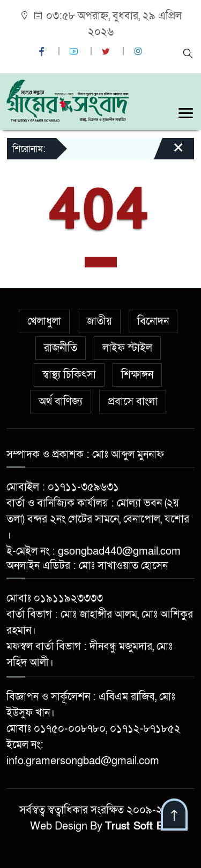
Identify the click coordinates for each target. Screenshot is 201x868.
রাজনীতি (61, 348)
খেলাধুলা (44, 321)
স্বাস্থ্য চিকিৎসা (69, 375)
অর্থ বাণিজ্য (61, 402)
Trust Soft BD (138, 826)
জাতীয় (99, 321)
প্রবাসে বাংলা (133, 402)
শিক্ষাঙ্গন (137, 375)
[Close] (169, 152)
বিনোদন (153, 321)
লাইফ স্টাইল (127, 348)
